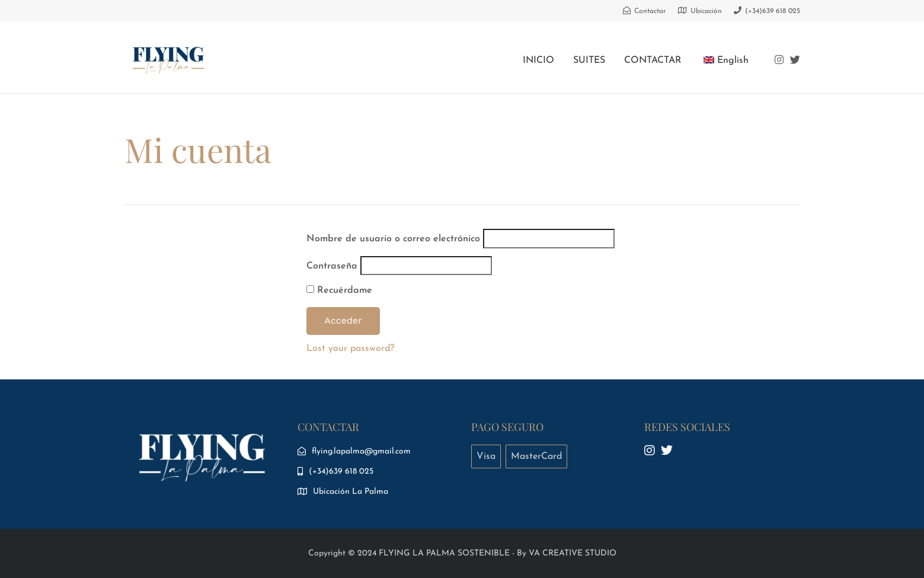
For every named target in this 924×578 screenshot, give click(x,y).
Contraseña (332, 266)
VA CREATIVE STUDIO (573, 553)
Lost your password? (350, 349)
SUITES (589, 60)
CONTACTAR (653, 60)
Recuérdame (339, 290)
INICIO (538, 60)
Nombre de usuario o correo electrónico (393, 239)
